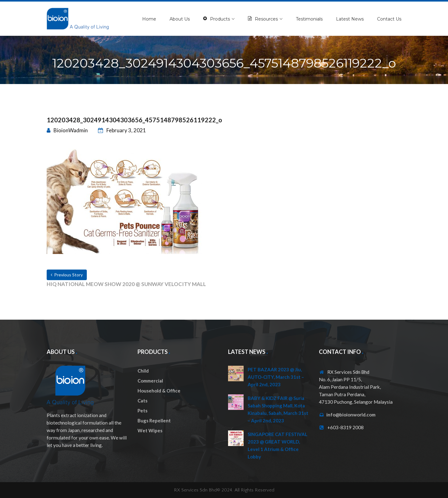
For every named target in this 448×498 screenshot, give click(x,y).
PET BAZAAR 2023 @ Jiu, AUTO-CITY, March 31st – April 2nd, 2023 (276, 377)
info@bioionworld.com (351, 415)
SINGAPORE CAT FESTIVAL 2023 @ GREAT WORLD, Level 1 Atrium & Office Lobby (278, 445)
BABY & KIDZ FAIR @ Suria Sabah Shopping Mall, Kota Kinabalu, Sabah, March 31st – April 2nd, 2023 (278, 409)
